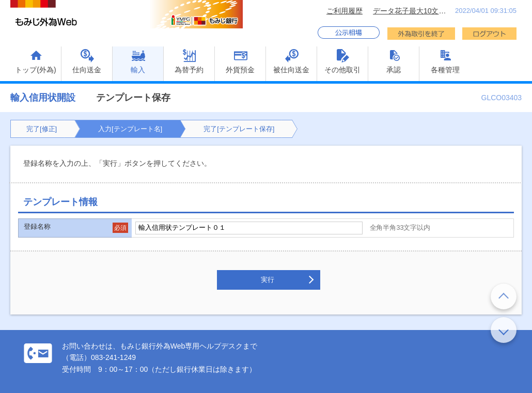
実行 (268, 280)
